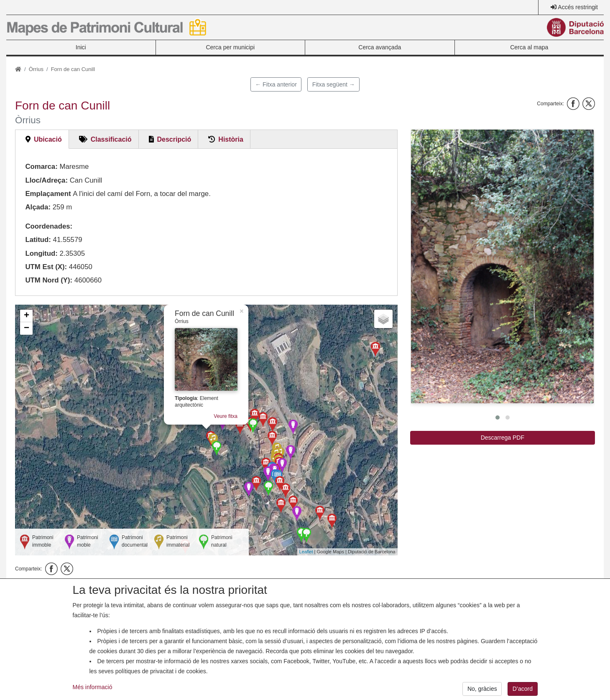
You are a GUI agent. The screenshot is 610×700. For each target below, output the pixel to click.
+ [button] (27, 316)
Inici (81, 47)
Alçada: (38, 207)
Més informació (93, 690)
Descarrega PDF (503, 438)
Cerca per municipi (230, 47)
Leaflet (306, 552)
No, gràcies (482, 692)
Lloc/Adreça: (46, 180)
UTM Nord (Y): (49, 280)
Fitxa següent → (334, 84)
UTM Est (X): (46, 267)
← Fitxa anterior (276, 84)
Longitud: (41, 253)
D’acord (523, 692)
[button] (502, 266)
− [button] (27, 328)
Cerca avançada (380, 47)
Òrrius (36, 69)
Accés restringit (578, 7)
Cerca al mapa (529, 47)
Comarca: (41, 167)
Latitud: (38, 240)
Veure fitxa (226, 416)
